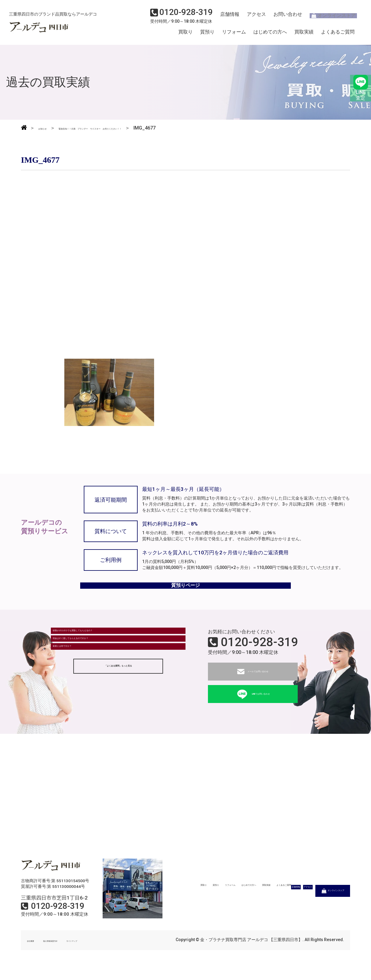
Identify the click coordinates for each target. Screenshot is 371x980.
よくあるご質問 (338, 34)
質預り (207, 34)
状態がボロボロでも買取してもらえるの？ (101, 647)
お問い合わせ (283, 17)
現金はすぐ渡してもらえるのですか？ (96, 663)
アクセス (253, 17)
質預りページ (185, 593)
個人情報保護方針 (69, 952)
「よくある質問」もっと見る (118, 704)
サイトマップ (108, 952)
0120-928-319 (259, 654)
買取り (185, 34)
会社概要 (35, 952)
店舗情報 (227, 17)
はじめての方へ (270, 34)
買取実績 (304, 34)
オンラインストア (329, 17)
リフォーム (234, 34)
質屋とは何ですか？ (77, 680)
